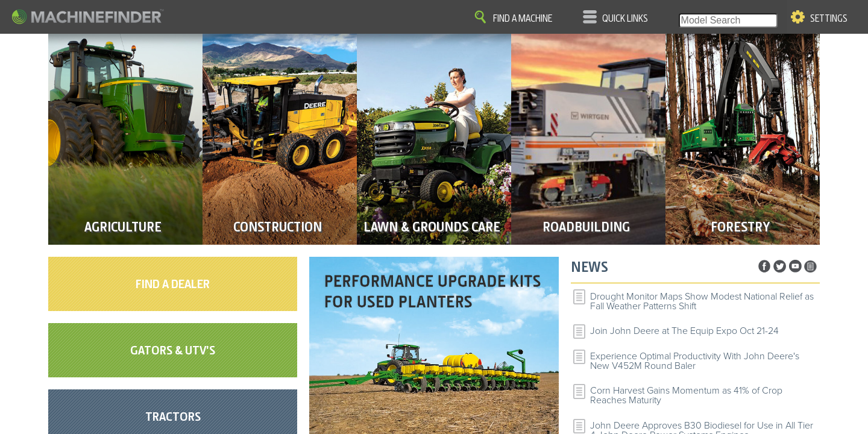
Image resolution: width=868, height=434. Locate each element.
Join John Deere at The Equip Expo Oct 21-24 (684, 331)
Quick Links (625, 19)
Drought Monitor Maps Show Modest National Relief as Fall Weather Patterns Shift (702, 301)
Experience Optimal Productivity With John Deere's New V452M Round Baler (695, 361)
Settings (829, 19)
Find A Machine (523, 19)
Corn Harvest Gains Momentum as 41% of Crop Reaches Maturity (686, 395)
